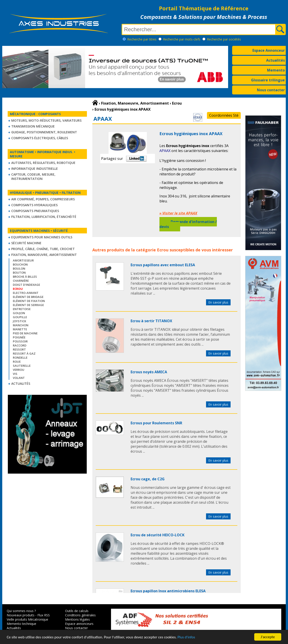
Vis (15, 374)
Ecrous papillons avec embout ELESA (163, 265)
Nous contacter (271, 90)
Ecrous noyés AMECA (149, 372)
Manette (20, 329)
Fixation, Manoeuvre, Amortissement (44, 255)
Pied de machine (25, 333)
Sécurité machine (26, 243)
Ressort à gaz (24, 353)
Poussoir (20, 341)
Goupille (20, 317)
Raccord (20, 345)
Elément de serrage (28, 305)
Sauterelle (22, 366)
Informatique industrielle (35, 169)
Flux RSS (44, 615)
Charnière (21, 281)
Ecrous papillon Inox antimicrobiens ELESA (168, 591)
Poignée (19, 337)
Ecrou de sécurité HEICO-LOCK (158, 535)
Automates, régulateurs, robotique (43, 163)
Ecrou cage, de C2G (148, 479)
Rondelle (20, 358)
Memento (276, 70)
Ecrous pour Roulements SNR (156, 423)
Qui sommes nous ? (21, 611)
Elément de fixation (29, 301)
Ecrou (163, 250)
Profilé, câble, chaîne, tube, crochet (43, 249)
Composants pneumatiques (35, 211)
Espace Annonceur (269, 50)
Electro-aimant (26, 293)
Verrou (19, 370)
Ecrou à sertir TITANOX (151, 321)
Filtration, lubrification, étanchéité (44, 217)
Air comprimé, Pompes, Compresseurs (43, 199)
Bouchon (20, 264)
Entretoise (22, 309)
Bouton (19, 273)
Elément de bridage (28, 297)
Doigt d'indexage (26, 285)
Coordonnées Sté (224, 115)
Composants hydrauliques (34, 205)
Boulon (19, 268)
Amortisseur (23, 260)
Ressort (19, 349)
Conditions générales (80, 615)
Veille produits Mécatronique (27, 619)
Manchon (21, 325)
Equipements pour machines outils (42, 237)
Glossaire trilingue (268, 80)
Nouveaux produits (21, 615)
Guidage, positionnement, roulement (44, 132)
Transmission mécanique (33, 126)
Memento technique (22, 624)
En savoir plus (218, 302)
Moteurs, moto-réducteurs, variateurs (46, 120)
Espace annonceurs (79, 624)
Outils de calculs (77, 611)
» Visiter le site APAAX (178, 213)
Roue (17, 362)
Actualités (276, 60)
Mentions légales (77, 619)
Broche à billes (25, 277)
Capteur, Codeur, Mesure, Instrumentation (33, 177)
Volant (19, 378)
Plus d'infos (186, 637)
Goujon (19, 313)
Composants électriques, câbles (40, 138)
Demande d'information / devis (188, 224)
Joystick (19, 321)
